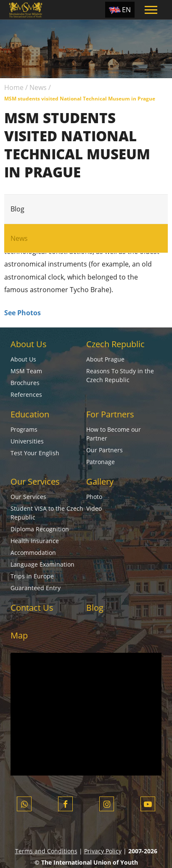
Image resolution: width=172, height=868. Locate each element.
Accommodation (33, 553)
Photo (94, 497)
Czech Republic (115, 344)
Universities (27, 441)
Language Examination (42, 564)
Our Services (35, 481)
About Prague (105, 359)
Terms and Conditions (46, 851)
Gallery (100, 481)
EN (126, 10)
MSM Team (26, 371)
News (38, 87)
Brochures (25, 383)
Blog (17, 209)
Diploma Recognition (40, 529)
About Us (29, 344)
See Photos (22, 313)
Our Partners (105, 450)
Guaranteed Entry (36, 588)
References (26, 394)
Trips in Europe (32, 576)
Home (14, 87)
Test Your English (35, 453)
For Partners (110, 414)
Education (30, 414)
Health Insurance (35, 541)
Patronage (101, 462)
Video (94, 508)
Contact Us (32, 608)
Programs (24, 429)
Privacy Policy (103, 851)
